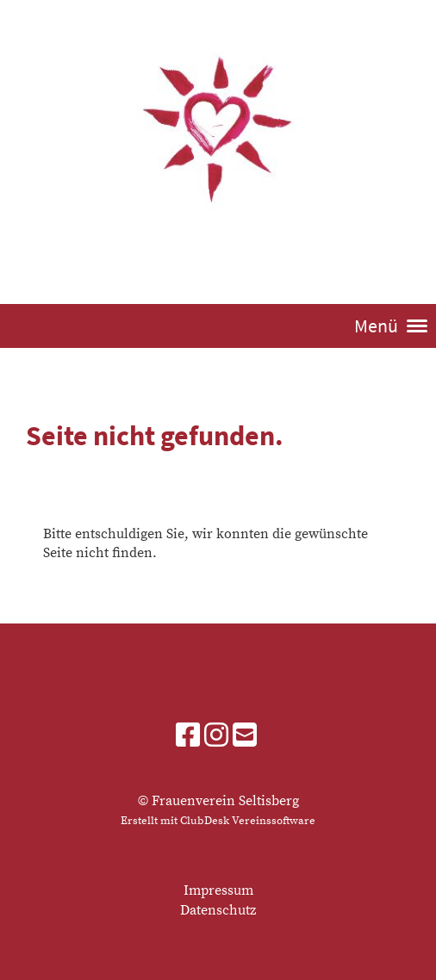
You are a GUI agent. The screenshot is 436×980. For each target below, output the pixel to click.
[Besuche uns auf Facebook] (188, 737)
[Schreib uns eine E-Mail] (245, 737)
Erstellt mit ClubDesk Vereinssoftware (218, 821)
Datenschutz (218, 910)
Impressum (218, 890)
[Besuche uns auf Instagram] (216, 737)
